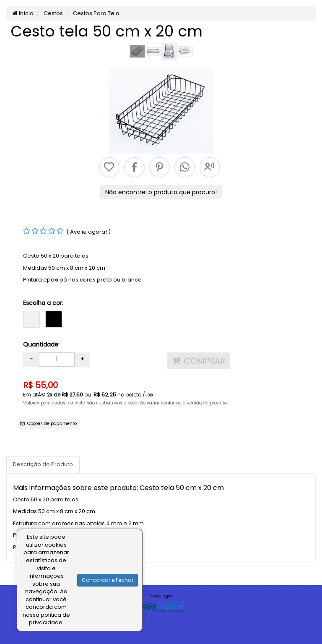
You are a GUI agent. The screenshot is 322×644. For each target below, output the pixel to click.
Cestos (53, 13)
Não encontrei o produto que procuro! (161, 192)
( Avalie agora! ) (88, 232)
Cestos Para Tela (96, 13)
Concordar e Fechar (108, 580)
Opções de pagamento (48, 424)
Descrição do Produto (43, 464)
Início (23, 13)
